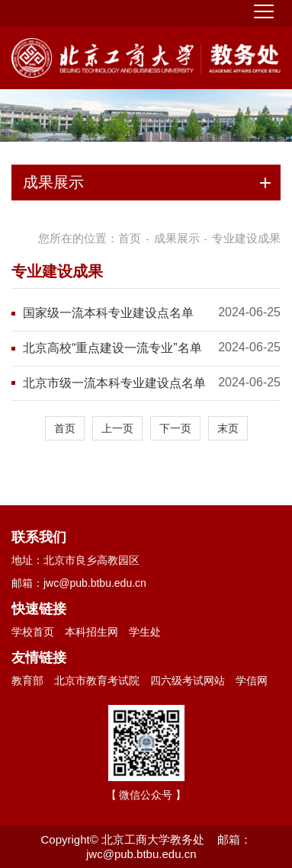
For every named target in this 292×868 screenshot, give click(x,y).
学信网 (252, 681)
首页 (130, 238)
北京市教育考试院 (97, 681)
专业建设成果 (246, 238)
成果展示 (177, 238)
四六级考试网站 (188, 681)
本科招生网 (91, 632)
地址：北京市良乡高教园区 (75, 560)
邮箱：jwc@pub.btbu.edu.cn (79, 583)
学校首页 (33, 632)
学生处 (145, 632)
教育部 (27, 681)
